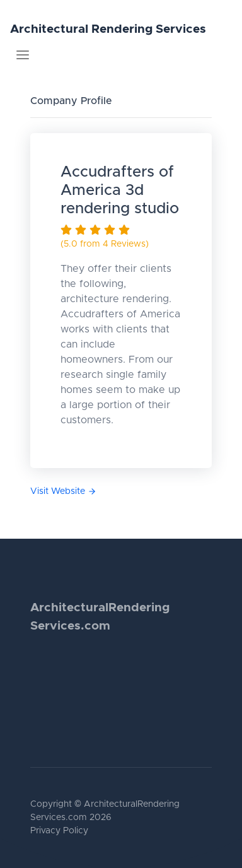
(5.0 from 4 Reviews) (105, 244)
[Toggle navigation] (23, 55)
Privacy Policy (59, 831)
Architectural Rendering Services (108, 29)
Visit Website (63, 491)
